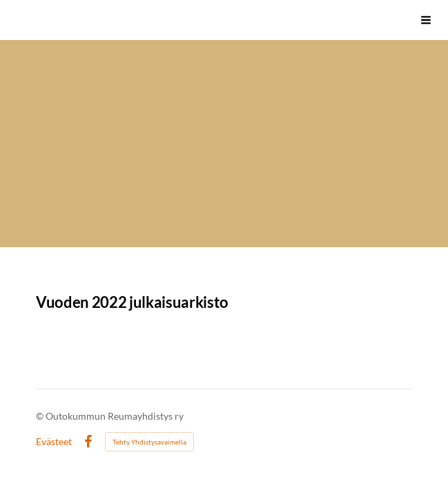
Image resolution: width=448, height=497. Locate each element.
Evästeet (54, 442)
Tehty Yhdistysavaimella (149, 442)
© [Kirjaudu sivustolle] (41, 416)
